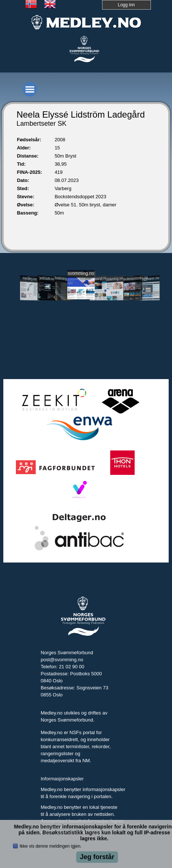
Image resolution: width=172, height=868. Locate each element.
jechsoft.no (47, 278)
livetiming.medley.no (64, 279)
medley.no (30, 278)
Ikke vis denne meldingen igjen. (50, 846)
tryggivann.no (149, 278)
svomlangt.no (98, 279)
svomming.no (81, 273)
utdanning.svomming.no (116, 278)
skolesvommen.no (133, 278)
